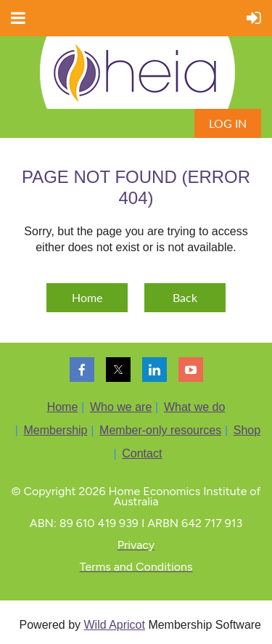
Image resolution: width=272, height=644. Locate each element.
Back (185, 297)
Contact (142, 453)
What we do (194, 407)
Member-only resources (160, 430)
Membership (55, 430)
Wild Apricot (114, 625)
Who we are (121, 407)
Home (87, 297)
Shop (247, 430)
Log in (228, 123)
